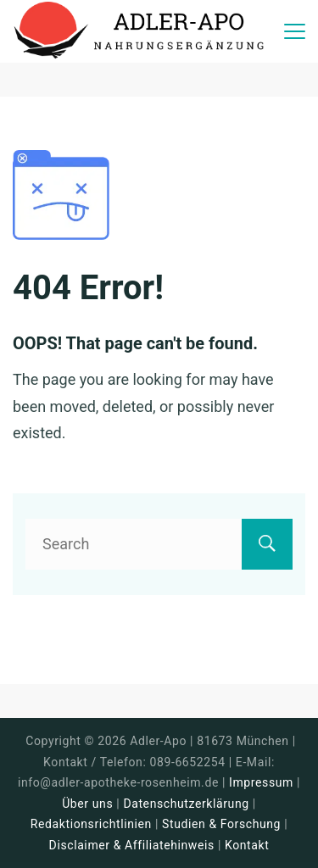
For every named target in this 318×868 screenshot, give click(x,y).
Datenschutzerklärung (186, 804)
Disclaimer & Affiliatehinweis (132, 845)
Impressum (263, 782)
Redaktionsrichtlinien (91, 824)
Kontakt (247, 845)
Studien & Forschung (221, 824)
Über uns (87, 804)
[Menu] (295, 31)
